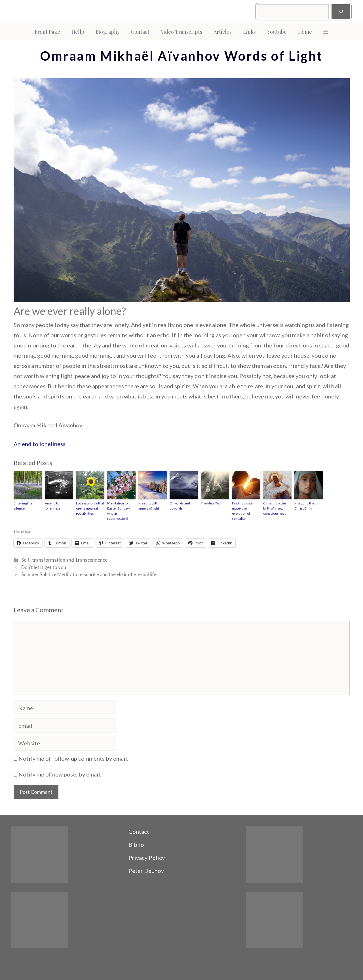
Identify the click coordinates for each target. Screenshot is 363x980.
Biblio (136, 845)
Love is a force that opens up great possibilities (90, 508)
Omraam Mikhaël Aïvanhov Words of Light (181, 56)
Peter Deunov (146, 871)
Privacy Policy (147, 858)
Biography (108, 32)
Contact (140, 32)
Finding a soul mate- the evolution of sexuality (242, 511)
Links (249, 32)
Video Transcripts (181, 32)
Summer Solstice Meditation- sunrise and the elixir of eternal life (89, 574)
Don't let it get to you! (45, 567)
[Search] (341, 12)
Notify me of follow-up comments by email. (73, 758)
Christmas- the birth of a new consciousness (275, 508)
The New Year (211, 503)
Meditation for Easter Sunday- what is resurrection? (119, 511)
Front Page (47, 32)
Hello (78, 32)
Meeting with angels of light (149, 506)
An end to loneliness (40, 444)
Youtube (277, 32)
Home (305, 32)
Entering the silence (23, 506)
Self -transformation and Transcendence (64, 560)
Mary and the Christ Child (304, 506)
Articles (223, 32)
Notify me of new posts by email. (60, 774)
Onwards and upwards (180, 506)
